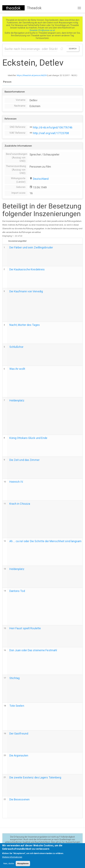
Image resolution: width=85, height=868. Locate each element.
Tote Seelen (17, 706)
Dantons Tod (17, 591)
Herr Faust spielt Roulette (25, 628)
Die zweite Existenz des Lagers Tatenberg (35, 777)
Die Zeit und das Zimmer (24, 460)
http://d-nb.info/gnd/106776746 (53, 127)
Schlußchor (16, 347)
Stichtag (15, 678)
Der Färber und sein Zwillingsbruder (31, 247)
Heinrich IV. (16, 482)
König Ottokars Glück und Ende (28, 438)
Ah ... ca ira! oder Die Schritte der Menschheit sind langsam (46, 541)
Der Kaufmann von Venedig (26, 291)
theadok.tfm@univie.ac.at (43, 30)
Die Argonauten (19, 755)
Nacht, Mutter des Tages (25, 325)
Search (73, 49)
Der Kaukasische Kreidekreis (27, 269)
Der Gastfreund (19, 733)
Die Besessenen (19, 799)
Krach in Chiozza (20, 504)
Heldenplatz (17, 400)
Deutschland (41, 179)
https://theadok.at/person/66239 (32, 75)
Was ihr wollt (17, 369)
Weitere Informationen (12, 860)
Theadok (34, 8)
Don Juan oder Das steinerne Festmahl (33, 650)
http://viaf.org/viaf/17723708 (51, 133)
